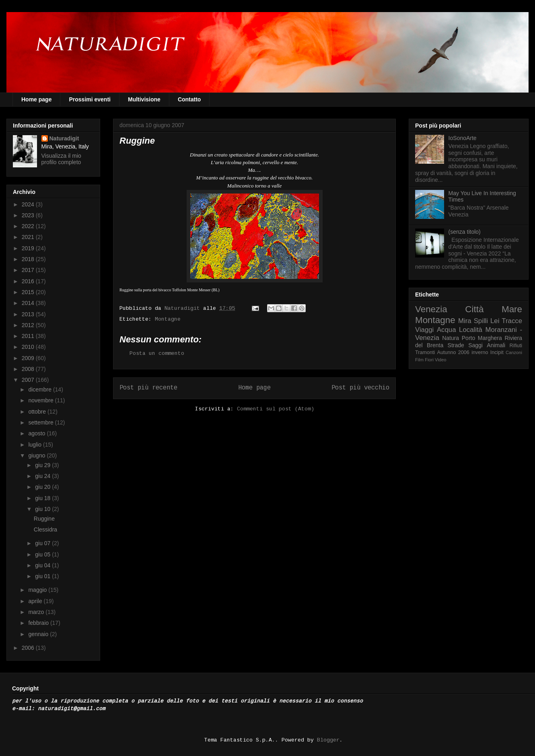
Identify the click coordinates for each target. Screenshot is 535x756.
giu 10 (43, 509)
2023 (29, 215)
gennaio (39, 634)
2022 (29, 226)
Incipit (497, 352)
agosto (37, 433)
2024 (29, 204)
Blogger (328, 740)
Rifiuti (516, 346)
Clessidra (45, 529)
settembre (41, 422)
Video (440, 360)
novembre (41, 400)
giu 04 (43, 565)
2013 (29, 314)
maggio (38, 590)
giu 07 (43, 543)
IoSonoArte (463, 138)
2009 (29, 358)
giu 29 (43, 465)
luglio (36, 445)
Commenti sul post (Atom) (276, 409)
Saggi (475, 345)
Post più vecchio (360, 388)
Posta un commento (157, 353)
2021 (29, 237)
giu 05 (43, 554)
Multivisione (144, 99)
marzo (37, 612)
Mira (465, 321)
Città (474, 309)
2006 (29, 648)
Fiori (429, 360)
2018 (29, 259)
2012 (29, 325)
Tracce (512, 321)
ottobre (38, 412)
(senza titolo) (465, 232)
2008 (29, 369)
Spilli (481, 321)
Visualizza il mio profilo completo (61, 159)
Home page (36, 99)
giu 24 (43, 476)
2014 (29, 303)
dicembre (40, 389)
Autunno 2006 (453, 352)
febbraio (39, 623)
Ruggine (44, 519)
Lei (495, 321)
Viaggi (424, 330)
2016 (29, 281)
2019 (29, 248)
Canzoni (514, 352)
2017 (29, 270)
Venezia (431, 309)
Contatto (189, 99)
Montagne (168, 319)
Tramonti (425, 352)
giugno (37, 455)
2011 (29, 336)
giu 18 (43, 498)
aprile (36, 601)
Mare (512, 309)
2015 (29, 292)
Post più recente (148, 388)
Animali (496, 345)
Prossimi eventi (90, 99)
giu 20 (43, 487)
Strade (456, 345)
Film (419, 360)
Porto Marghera (482, 338)
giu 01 (43, 576)
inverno (480, 352)
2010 (29, 347)
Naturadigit (184, 308)
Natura (451, 338)
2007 (29, 380)
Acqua (447, 330)
